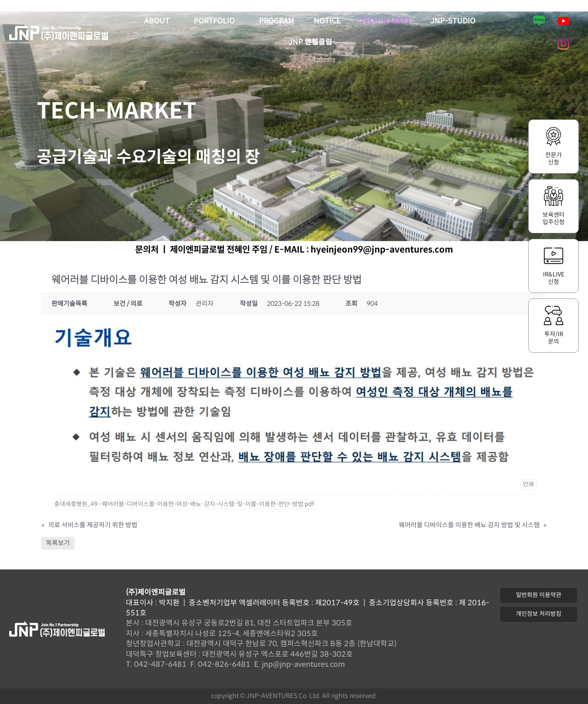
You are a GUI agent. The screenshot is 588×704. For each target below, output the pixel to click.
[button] (539, 595)
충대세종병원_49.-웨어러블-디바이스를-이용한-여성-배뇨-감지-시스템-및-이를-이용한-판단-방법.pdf (184, 504)
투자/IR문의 (554, 338)
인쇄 (528, 484)
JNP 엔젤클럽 (310, 42)
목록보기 (58, 543)
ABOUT (159, 22)
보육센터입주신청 (554, 219)
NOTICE (327, 21)
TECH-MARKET (385, 21)
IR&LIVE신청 (554, 278)
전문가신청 (554, 159)
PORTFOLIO (217, 22)
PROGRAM (277, 21)
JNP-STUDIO (453, 21)
